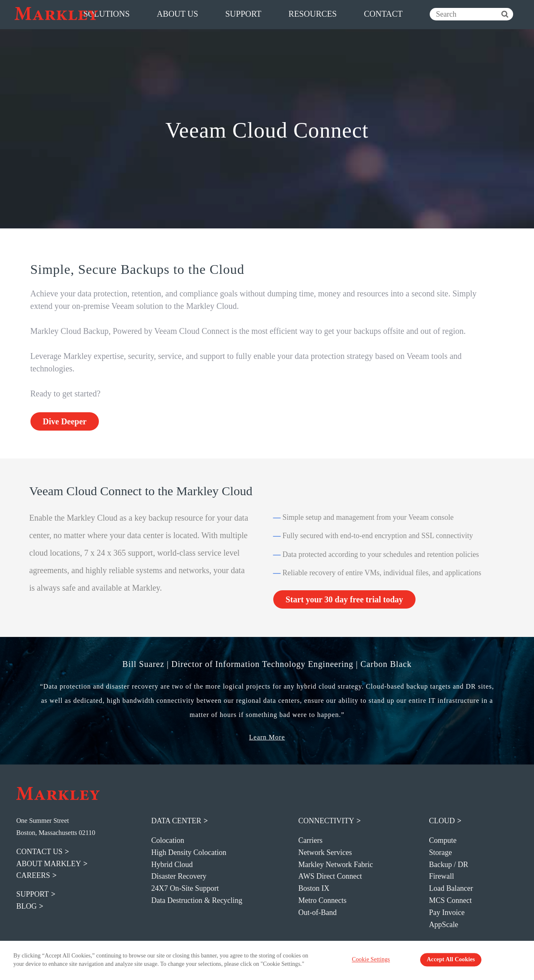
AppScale (443, 925)
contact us (39, 852)
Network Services (325, 852)
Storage (440, 852)
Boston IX (314, 888)
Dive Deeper (65, 421)
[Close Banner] (521, 960)
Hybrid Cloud (172, 865)
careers (33, 875)
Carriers (310, 840)
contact (383, 14)
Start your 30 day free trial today (344, 599)
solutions (107, 14)
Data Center (176, 821)
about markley (49, 864)
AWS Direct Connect (330, 876)
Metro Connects (322, 900)
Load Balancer (451, 888)
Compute (443, 840)
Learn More (267, 737)
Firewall (441, 876)
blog (26, 906)
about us (178, 14)
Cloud (442, 821)
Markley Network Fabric (336, 865)
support (243, 14)
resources (313, 14)
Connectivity (326, 821)
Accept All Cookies (443, 961)
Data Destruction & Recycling (196, 900)
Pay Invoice (447, 912)
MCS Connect (450, 900)
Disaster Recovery (179, 876)
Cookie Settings (381, 961)
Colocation (168, 840)
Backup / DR (448, 865)
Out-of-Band (317, 912)
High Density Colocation (189, 852)
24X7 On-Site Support (185, 888)
